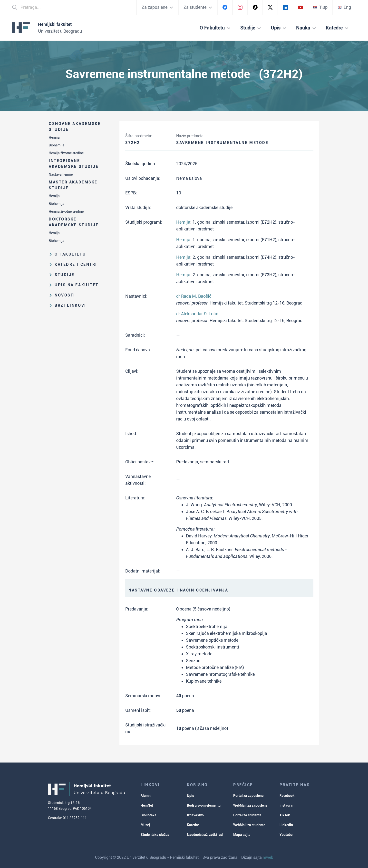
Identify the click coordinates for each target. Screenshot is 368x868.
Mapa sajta (242, 835)
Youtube (286, 835)
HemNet (147, 805)
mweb (268, 857)
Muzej (145, 825)
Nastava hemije (61, 174)
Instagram (287, 805)
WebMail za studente (249, 825)
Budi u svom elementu (204, 805)
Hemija (54, 137)
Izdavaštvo (195, 815)
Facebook (287, 796)
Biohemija (57, 145)
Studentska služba (155, 835)
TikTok (285, 815)
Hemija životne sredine (66, 153)
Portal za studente (247, 815)
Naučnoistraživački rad (205, 835)
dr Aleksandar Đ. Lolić (197, 314)
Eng (344, 7)
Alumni (146, 796)
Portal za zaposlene (248, 796)
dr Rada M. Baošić (194, 296)
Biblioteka (149, 815)
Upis (190, 796)
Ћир (320, 7)
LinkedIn (286, 825)
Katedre (193, 825)
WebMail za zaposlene (250, 805)
